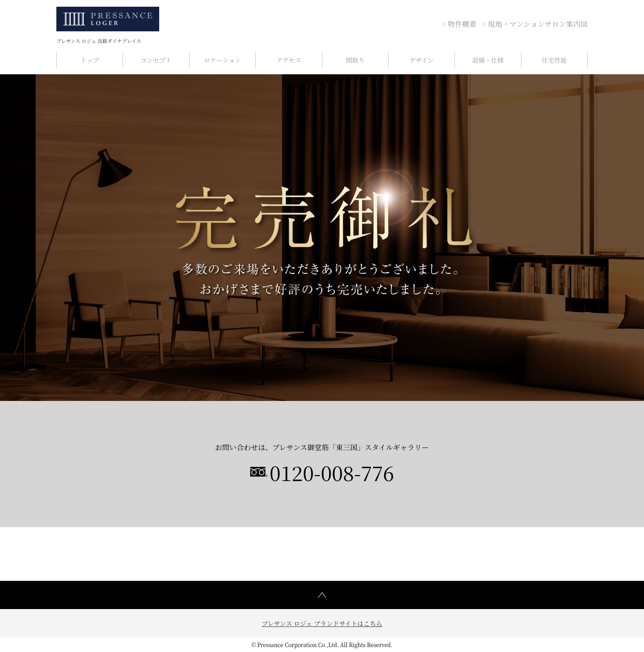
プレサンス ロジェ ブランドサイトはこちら (322, 623)
